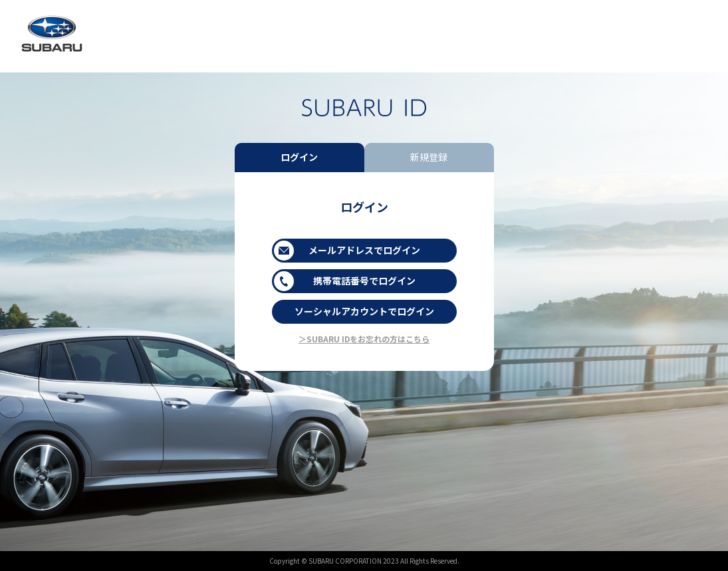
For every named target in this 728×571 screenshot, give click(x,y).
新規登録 (429, 157)
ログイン (299, 157)
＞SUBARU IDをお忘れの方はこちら (364, 339)
